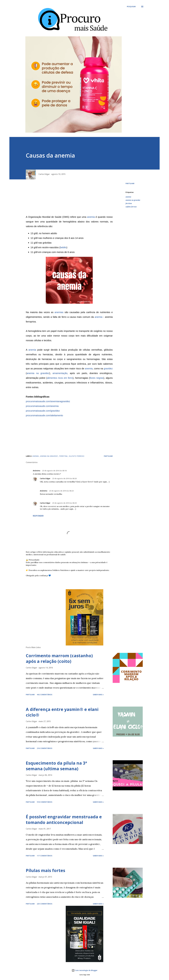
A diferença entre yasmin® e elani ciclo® (62, 712)
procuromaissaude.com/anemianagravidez (48, 401)
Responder (38, 516)
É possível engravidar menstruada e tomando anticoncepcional (64, 820)
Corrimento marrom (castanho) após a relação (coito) (59, 658)
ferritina (129, 203)
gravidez (108, 369)
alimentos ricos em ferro (60, 378)
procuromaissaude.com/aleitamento (44, 415)
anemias (59, 312)
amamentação (60, 373)
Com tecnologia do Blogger (85, 970)
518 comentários (45, 802)
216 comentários (45, 748)
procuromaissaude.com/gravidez (43, 411)
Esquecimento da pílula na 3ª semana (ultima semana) (56, 766)
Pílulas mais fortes (45, 870)
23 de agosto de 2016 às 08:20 (64, 478)
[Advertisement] (69, 198)
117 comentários (45, 856)
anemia (91, 217)
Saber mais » (98, 695)
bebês (63, 247)
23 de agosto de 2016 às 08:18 (54, 471)
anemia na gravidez (38, 373)
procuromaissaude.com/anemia (42, 406)
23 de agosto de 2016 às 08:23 (61, 491)
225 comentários (45, 904)
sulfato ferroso (131, 207)
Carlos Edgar (45, 478)
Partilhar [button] (130, 183)
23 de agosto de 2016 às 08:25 (64, 503)
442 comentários (45, 695)
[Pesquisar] (131, 7)
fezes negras (97, 378)
